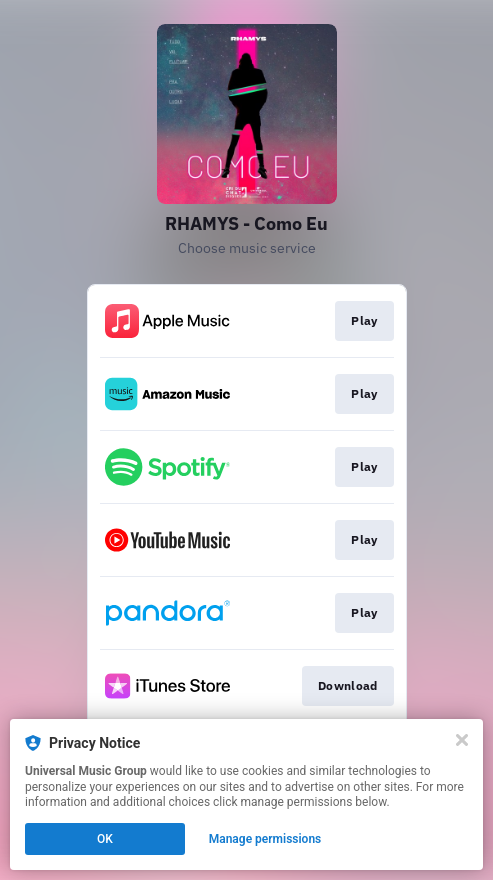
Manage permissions (265, 839)
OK (105, 839)
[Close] (462, 740)
